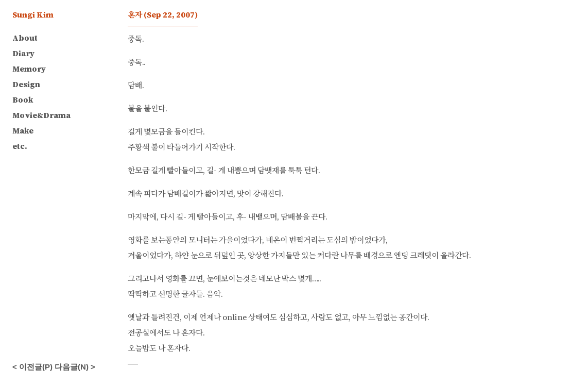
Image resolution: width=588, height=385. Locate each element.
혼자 (163, 15)
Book (23, 100)
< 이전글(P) (32, 367)
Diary (23, 53)
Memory (29, 69)
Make (23, 131)
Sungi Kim (33, 15)
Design (26, 84)
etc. (20, 146)
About (25, 38)
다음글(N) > (75, 367)
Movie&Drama (41, 115)
